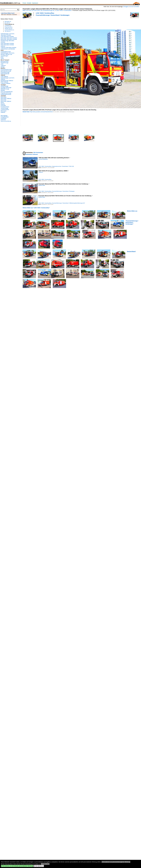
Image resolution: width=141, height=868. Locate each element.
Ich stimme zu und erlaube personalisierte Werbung (17, 866)
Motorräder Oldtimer (6, 99)
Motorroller (4, 100)
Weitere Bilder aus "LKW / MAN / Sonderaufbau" (36, 208)
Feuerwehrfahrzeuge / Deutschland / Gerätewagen (53, 15)
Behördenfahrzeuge (6, 71)
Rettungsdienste (5, 74)
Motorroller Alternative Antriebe (9, 39)
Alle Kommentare (38, 153)
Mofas (2, 103)
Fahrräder (3, 105)
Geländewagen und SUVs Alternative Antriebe (7, 34)
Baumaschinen (5, 61)
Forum (24, 3)
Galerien (3, 112)
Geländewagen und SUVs (7, 53)
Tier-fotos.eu (8, 31)
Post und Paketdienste (7, 92)
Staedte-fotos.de (8, 28)
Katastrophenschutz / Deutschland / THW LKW (63, 166)
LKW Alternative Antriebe (7, 37)
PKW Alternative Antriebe (7, 43)
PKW (2, 57)
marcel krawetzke (43, 159)
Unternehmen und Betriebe (8, 49)
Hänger (3, 67)
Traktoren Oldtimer (6, 83)
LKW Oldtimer (4, 77)
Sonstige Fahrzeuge (6, 88)
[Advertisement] (34, 22)
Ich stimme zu (39, 866)
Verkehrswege (4, 108)
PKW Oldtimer (4, 82)
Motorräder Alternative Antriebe (9, 38)
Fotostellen (4, 118)
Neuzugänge (4, 116)
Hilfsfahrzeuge (4, 86)
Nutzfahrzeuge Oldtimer (7, 81)
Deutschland (131, 252)
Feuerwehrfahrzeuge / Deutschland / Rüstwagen (63, 191)
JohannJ (41, 172)
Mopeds (3, 104)
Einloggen (126, 7)
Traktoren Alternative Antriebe (8, 48)
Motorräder (4, 97)
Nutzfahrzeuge (5, 63)
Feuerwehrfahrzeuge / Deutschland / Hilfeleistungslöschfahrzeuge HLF (68, 203)
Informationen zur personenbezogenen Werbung (116, 862)
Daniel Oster (26, 112)
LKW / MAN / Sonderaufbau (45, 13)
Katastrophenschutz (6, 94)
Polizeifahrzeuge (5, 72)
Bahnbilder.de (8, 22)
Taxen (2, 59)
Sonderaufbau (68, 10)
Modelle (3, 90)
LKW (57, 10)
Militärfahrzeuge (5, 89)
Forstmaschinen (5, 107)
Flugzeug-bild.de (9, 27)
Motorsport (4, 111)
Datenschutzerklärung (6, 121)
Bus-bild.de (7, 23)
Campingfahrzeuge (6, 52)
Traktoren (3, 65)
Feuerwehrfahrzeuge (6, 70)
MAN (61, 10)
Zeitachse (3, 120)
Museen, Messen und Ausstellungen (6, 55)
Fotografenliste (5, 117)
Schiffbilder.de (8, 26)
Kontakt (29, 3)
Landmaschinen (5, 110)
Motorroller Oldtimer (6, 101)
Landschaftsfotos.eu (9, 30)
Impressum (35, 3)
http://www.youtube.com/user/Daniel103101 (41, 112)
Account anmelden (134, 7)
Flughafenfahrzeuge (6, 93)
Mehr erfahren (45, 864)
